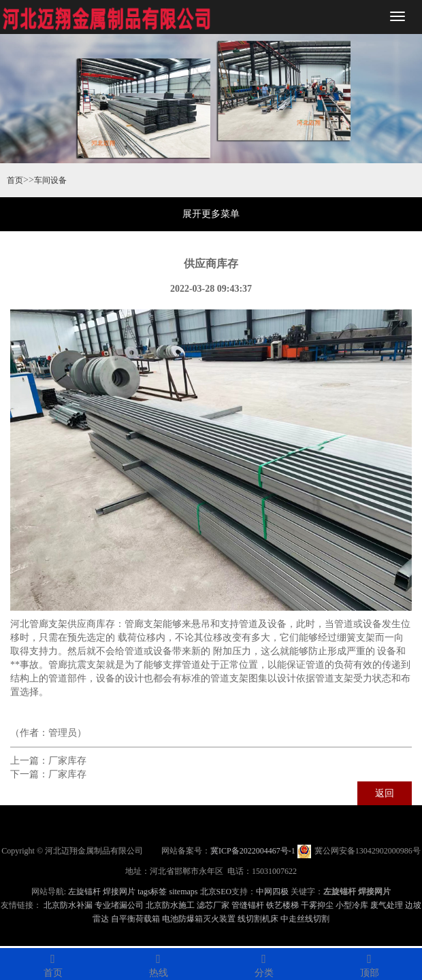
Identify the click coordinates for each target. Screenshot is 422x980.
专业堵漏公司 (119, 905)
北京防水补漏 (68, 905)
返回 (385, 793)
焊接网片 (119, 892)
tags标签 (152, 892)
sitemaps (184, 892)
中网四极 (272, 892)
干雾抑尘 (317, 905)
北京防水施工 (170, 905)
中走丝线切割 (305, 919)
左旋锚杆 (84, 892)
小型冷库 (352, 905)
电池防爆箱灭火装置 (199, 919)
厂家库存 (67, 761)
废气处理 (387, 905)
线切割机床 (258, 919)
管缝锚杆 (248, 905)
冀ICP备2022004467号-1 (253, 851)
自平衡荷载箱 (135, 919)
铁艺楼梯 (282, 905)
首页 (15, 180)
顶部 (369, 963)
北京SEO (216, 892)
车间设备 (50, 180)
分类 (264, 963)
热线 (158, 963)
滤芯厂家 (213, 905)
